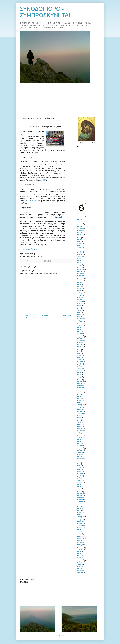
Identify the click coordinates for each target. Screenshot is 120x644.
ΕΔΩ (48, 175)
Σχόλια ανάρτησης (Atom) (32, 318)
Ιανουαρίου (80, 227)
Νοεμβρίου (80, 230)
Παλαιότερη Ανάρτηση (66, 315)
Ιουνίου (79, 240)
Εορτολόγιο (31, 111)
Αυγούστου (80, 236)
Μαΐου (79, 219)
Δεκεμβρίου (80, 229)
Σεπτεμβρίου (81, 234)
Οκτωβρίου (80, 232)
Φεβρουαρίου (81, 225)
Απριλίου (80, 221)
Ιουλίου (79, 238)
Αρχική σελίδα (45, 315)
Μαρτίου (79, 223)
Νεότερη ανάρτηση (25, 315)
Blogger (65, 636)
